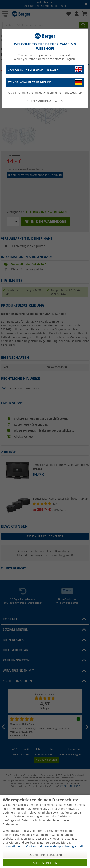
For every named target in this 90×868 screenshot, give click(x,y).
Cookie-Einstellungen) (45, 855)
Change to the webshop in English (45, 69)
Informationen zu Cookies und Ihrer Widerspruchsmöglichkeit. (43, 846)
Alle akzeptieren (45, 863)
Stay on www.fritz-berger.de (45, 82)
